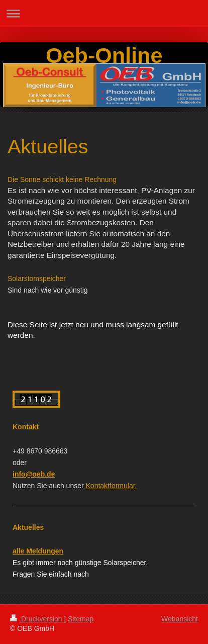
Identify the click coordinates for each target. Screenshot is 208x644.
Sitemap (81, 619)
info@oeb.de (34, 474)
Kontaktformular (112, 486)
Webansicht (180, 619)
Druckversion (37, 619)
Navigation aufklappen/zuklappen (104, 13)
